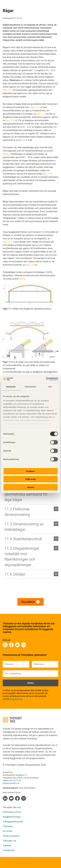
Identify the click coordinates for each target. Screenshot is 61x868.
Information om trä (12, 812)
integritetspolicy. (16, 699)
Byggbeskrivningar (12, 817)
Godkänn (30, 471)
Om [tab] (50, 386)
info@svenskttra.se (11, 783)
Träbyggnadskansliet (13, 822)
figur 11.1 (7, 90)
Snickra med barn (11, 836)
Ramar (6, 154)
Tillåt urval (30, 479)
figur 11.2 (35, 107)
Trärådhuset (9, 850)
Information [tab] (31, 386)
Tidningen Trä (9, 841)
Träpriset (7, 846)
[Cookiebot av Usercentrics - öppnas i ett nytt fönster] (46, 379)
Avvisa (31, 487)
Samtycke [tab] (11, 386)
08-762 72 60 (15, 780)
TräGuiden (8, 826)
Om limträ (8, 831)
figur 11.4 (7, 242)
